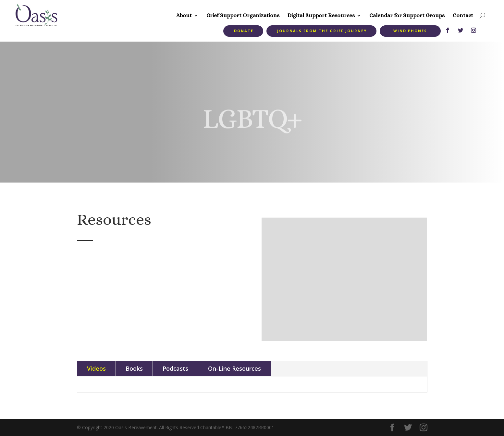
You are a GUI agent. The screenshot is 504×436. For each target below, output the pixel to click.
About (184, 15)
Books (134, 368)
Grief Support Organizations (243, 15)
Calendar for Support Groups (407, 15)
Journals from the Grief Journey (322, 31)
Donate (244, 31)
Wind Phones (410, 31)
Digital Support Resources (321, 15)
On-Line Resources (234, 368)
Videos (96, 368)
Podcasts (175, 368)
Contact (463, 15)
